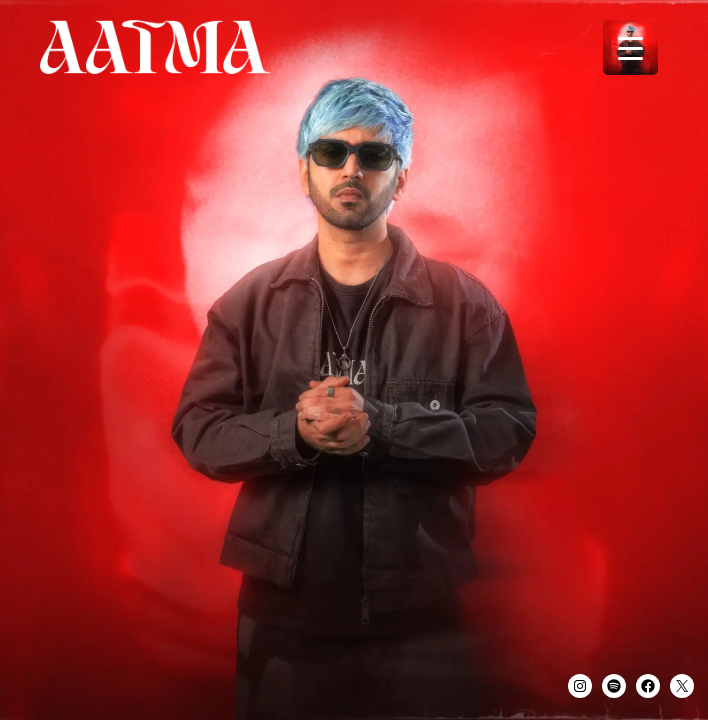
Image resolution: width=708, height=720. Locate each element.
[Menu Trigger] (630, 47)
